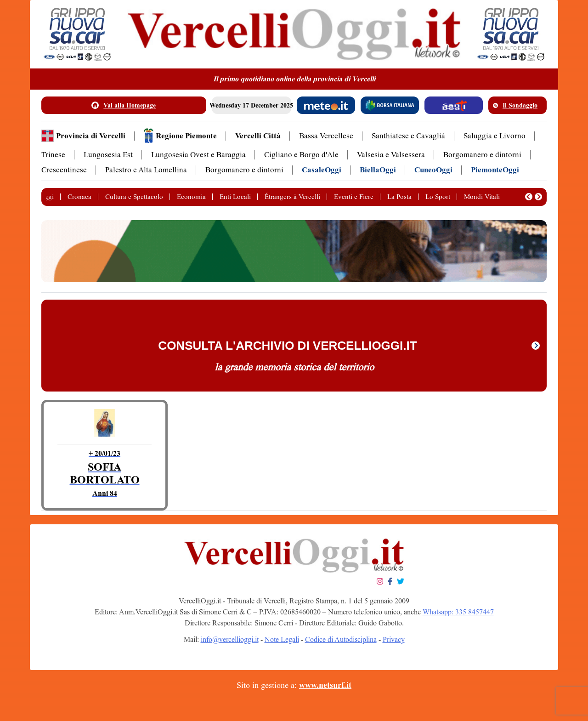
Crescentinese (64, 170)
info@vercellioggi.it (230, 639)
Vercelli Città (258, 136)
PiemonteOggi (495, 170)
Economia (191, 197)
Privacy (394, 639)
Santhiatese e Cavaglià (408, 136)
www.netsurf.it (325, 685)
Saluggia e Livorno (495, 136)
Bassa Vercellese (326, 136)
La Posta (399, 197)
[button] (529, 197)
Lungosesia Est (108, 155)
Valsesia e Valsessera (391, 155)
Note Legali (282, 639)
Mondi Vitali (482, 197)
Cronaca (79, 197)
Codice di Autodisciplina (341, 639)
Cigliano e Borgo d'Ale (301, 155)
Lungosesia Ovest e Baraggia (198, 155)
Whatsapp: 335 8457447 (458, 612)
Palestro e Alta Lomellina (146, 170)
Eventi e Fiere (354, 197)
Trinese (53, 155)
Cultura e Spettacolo (134, 197)
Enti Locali (235, 197)
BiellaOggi (378, 170)
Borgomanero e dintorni (482, 155)
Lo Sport (438, 197)
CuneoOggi (433, 170)
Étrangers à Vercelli (292, 197)
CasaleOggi (322, 170)
